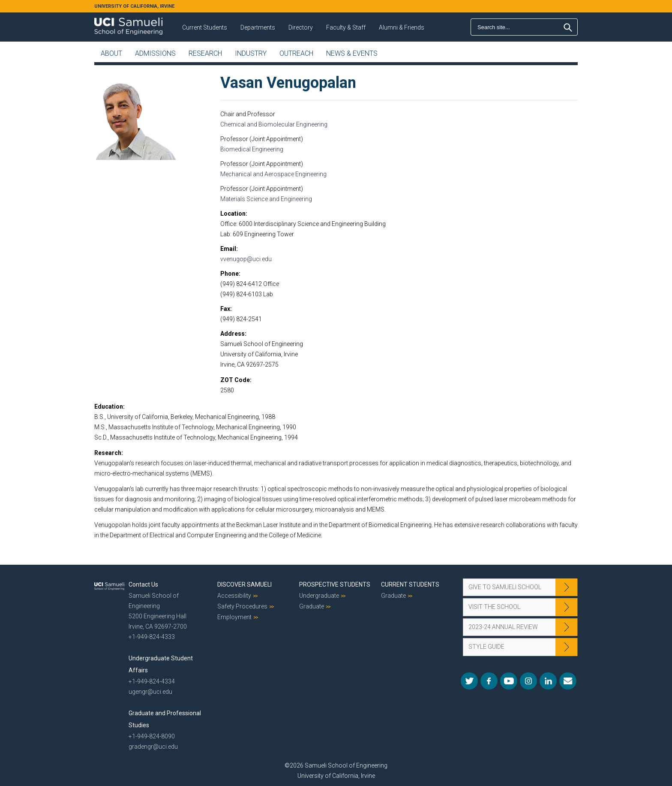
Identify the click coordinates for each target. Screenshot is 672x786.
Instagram (528, 681)
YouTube (509, 681)
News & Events (352, 53)
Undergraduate (319, 596)
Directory (301, 27)
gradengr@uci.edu (153, 747)
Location (233, 214)
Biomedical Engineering (252, 149)
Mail (568, 681)
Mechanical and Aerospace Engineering (273, 174)
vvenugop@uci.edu (246, 259)
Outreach (296, 53)
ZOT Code (235, 380)
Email (228, 249)
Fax (225, 309)
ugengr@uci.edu (150, 692)
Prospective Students (335, 584)
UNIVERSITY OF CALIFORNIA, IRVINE (134, 6)
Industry (251, 53)
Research (205, 53)
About (111, 53)
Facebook (489, 681)
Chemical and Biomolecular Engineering (274, 124)
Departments (258, 27)
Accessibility (234, 596)
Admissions (155, 53)
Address (232, 334)
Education (109, 407)
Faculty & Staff (346, 27)
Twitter (469, 681)
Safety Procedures (242, 606)
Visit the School (494, 607)
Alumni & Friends (402, 27)
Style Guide (486, 647)
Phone (229, 274)
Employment (234, 617)
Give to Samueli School (505, 587)
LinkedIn (548, 681)
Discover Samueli (244, 584)
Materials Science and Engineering (266, 199)
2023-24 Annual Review (503, 627)
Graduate (312, 606)
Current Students (205, 27)
